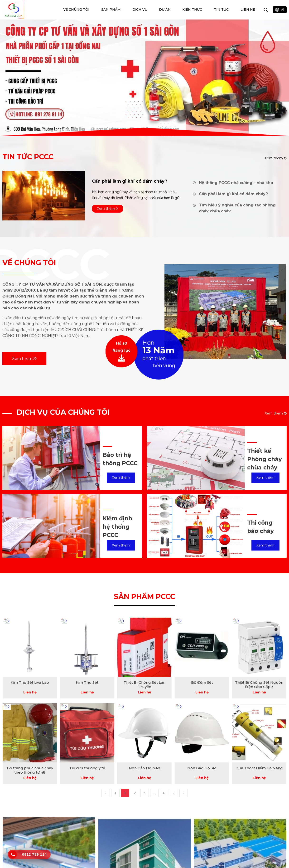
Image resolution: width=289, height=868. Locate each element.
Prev (115, 793)
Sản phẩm (111, 10)
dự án (165, 10)
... (154, 793)
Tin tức (221, 10)
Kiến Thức (192, 10)
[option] (144, 78)
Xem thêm (24, 358)
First (106, 793)
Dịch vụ (140, 10)
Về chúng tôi (76, 10)
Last (184, 793)
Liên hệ (248, 10)
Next (174, 793)
